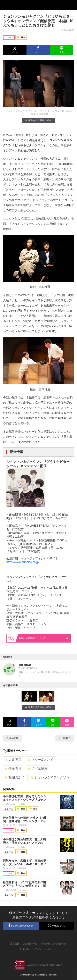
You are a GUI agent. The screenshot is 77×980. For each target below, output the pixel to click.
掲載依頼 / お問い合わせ (53, 944)
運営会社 (15, 944)
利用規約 (25, 949)
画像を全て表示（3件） (38, 120)
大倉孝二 (13, 760)
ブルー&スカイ (40, 760)
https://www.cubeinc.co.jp (22, 562)
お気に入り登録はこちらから (44, 638)
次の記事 (65, 738)
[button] (15, 50)
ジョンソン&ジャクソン (50, 777)
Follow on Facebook (21, 925)
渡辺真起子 (15, 777)
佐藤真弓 (13, 768)
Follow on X (56, 926)
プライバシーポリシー (45, 949)
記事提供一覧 (30, 944)
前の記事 (12, 738)
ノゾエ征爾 (38, 768)
